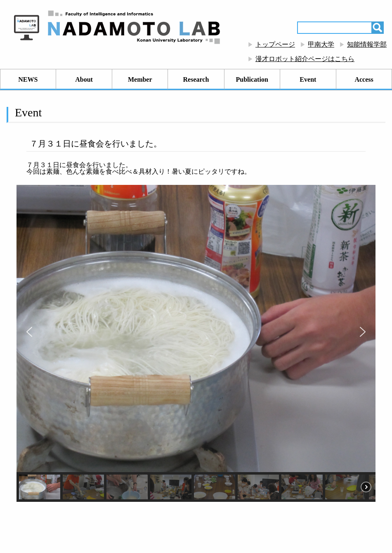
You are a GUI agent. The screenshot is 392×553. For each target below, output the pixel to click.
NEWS (28, 79)
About (84, 79)
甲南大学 (321, 44)
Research (196, 79)
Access (364, 79)
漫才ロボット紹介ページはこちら (305, 59)
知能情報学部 (367, 44)
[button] (29, 332)
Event (308, 79)
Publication (252, 79)
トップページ (275, 44)
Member (140, 79)
